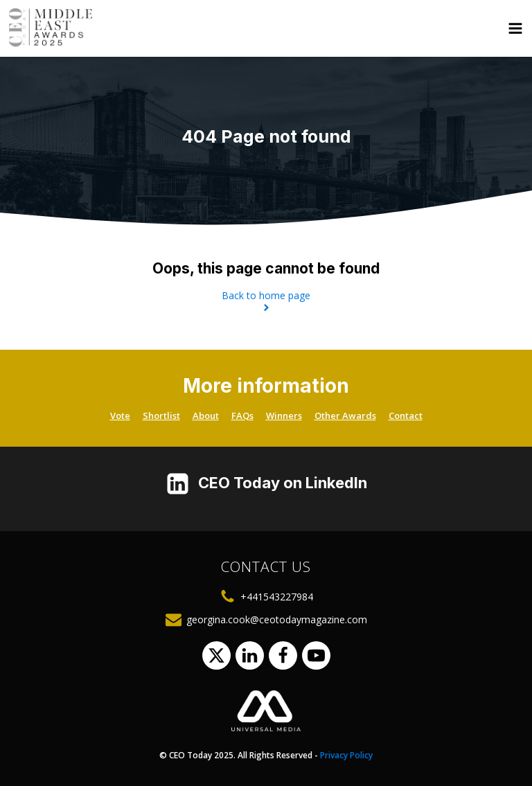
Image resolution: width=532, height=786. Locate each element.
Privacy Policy (346, 755)
